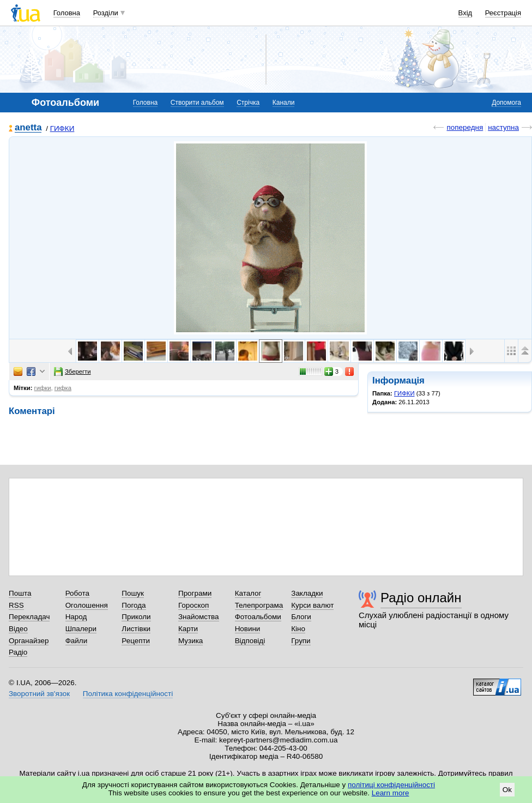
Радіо (18, 652)
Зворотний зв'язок (39, 694)
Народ (76, 617)
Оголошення (87, 605)
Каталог (248, 593)
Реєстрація (503, 13)
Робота (77, 593)
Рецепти (136, 641)
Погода (134, 605)
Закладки (307, 593)
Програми (195, 593)
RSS (16, 605)
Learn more (391, 793)
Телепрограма (259, 605)
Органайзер (29, 641)
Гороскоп (194, 605)
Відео (18, 629)
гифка (63, 388)
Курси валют (312, 605)
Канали (284, 103)
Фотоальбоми (258, 617)
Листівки (136, 629)
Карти (188, 629)
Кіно (298, 629)
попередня (465, 127)
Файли (77, 641)
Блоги (301, 617)
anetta (28, 128)
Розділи (106, 13)
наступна (503, 127)
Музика (191, 641)
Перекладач (29, 617)
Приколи (136, 617)
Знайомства (199, 617)
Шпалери (81, 629)
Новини (248, 629)
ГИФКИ (62, 128)
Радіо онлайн (421, 598)
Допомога (506, 103)
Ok (507, 790)
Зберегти (72, 371)
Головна (67, 13)
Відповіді (250, 641)
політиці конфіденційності (391, 785)
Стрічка (248, 103)
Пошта (20, 593)
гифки (43, 388)
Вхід (465, 13)
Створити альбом (197, 103)
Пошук (133, 593)
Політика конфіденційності (128, 694)
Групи (301, 641)
